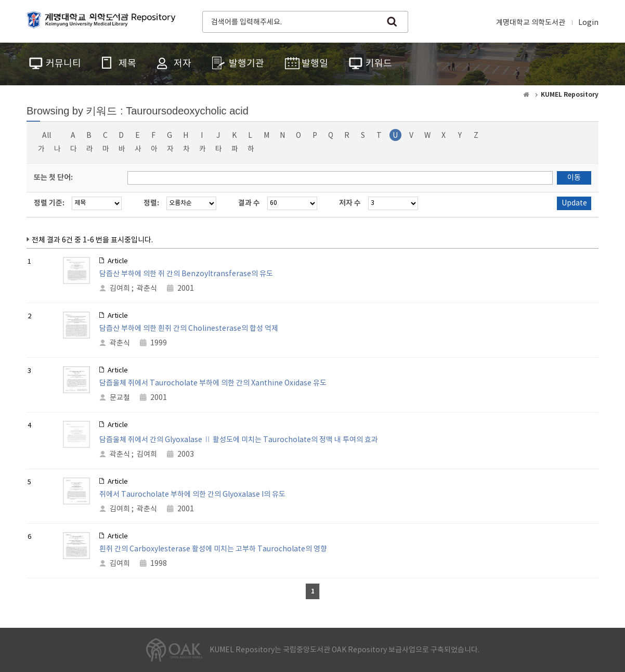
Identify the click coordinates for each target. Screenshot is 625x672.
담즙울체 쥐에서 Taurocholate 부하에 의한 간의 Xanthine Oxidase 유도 (213, 383)
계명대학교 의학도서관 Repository (103, 21)
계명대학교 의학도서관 (531, 23)
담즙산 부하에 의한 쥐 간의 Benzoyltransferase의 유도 (186, 274)
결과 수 (249, 203)
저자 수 (350, 203)
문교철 (120, 398)
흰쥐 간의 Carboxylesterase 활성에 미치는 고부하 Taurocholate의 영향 (213, 549)
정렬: (151, 203)
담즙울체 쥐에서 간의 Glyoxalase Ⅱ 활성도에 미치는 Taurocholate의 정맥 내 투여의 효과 (239, 440)
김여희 (120, 289)
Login (588, 23)
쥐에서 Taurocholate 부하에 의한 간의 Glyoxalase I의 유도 (192, 495)
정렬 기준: (49, 203)
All (47, 136)
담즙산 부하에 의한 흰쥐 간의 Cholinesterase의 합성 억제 (189, 329)
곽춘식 (147, 289)
